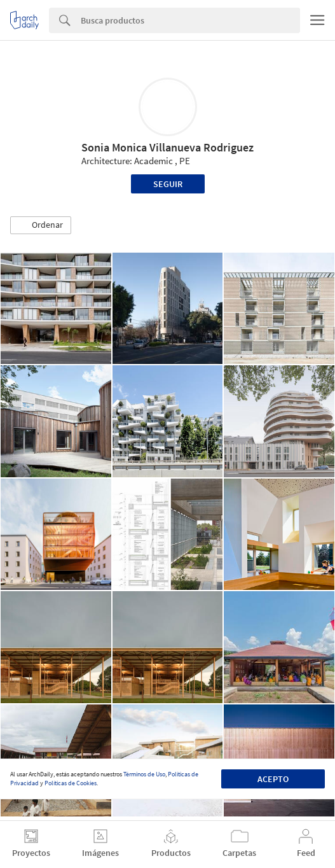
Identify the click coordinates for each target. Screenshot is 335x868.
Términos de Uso (144, 774)
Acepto (273, 779)
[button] (41, 225)
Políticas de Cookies (71, 783)
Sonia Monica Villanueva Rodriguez (167, 147)
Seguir (168, 184)
